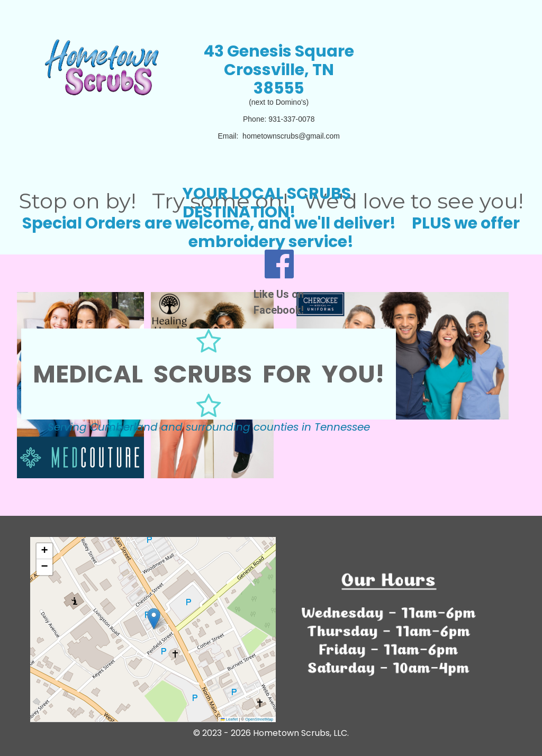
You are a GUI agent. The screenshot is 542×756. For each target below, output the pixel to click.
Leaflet (229, 719)
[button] (154, 619)
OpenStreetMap (259, 719)
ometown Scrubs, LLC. (304, 733)
